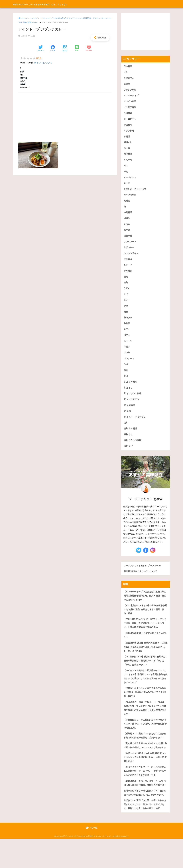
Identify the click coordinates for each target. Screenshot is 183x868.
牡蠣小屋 (128, 239)
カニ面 (127, 185)
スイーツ (128, 346)
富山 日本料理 (131, 388)
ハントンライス (132, 257)
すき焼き (128, 275)
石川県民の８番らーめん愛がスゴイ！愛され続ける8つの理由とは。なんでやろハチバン (145, 819)
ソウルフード (130, 245)
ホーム (24, 18)
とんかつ (128, 162)
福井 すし (128, 441)
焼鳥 (126, 287)
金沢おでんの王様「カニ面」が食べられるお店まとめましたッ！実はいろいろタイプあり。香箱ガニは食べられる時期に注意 (145, 833)
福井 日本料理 (131, 435)
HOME (92, 857)
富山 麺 (127, 418)
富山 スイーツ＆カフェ (135, 423)
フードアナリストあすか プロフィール (143, 573)
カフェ (127, 334)
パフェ (127, 340)
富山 (126, 382)
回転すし (128, 144)
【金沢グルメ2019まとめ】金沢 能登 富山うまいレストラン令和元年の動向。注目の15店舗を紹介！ (145, 777)
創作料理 (128, 156)
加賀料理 (128, 215)
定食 (126, 310)
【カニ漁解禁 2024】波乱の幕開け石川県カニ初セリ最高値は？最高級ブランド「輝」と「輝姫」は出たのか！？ (146, 670)
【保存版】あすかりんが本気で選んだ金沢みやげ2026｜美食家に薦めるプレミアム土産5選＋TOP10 (145, 702)
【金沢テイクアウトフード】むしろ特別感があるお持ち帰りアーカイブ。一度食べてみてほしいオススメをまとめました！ (145, 791)
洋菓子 (127, 352)
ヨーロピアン (130, 120)
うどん (127, 293)
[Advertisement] (65, 114)
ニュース (34, 18)
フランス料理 (130, 90)
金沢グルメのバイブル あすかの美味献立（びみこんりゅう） (58, 4)
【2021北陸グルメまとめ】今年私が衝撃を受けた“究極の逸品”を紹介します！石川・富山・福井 (145, 617)
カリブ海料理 (130, 197)
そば (126, 298)
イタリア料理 (130, 108)
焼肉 (126, 281)
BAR (126, 370)
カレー (127, 304)
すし (126, 72)
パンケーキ (129, 364)
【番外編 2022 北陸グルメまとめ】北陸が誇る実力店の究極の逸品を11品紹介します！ (145, 749)
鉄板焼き (128, 263)
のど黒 (127, 233)
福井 (126, 429)
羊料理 (127, 138)
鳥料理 (127, 203)
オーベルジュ (130, 179)
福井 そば (128, 453)
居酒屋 (127, 84)
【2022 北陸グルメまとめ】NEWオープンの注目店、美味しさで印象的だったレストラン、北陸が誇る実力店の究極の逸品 (145, 632)
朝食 (126, 316)
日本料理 (128, 66)
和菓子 (127, 328)
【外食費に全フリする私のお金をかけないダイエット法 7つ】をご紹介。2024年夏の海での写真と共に (145, 734)
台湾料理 (128, 114)
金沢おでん (129, 78)
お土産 (127, 150)
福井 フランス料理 (133, 447)
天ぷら (127, 227)
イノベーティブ (132, 96)
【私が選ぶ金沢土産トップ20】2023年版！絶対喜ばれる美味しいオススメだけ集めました (145, 763)
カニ (126, 168)
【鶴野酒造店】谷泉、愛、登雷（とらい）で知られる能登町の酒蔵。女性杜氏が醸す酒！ (145, 805)
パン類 (127, 358)
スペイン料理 (130, 102)
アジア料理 (129, 132)
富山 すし (128, 394)
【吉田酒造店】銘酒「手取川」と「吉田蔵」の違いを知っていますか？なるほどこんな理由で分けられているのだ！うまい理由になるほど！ (145, 718)
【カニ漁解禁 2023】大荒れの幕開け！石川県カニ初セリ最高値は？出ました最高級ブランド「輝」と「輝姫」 (146, 656)
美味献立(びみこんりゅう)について (141, 579)
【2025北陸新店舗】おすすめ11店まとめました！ (145, 644)
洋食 (126, 174)
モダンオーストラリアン (136, 191)
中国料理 (128, 126)
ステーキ (128, 269)
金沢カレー (129, 251)
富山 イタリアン (132, 406)
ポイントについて (43, 63)
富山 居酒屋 (130, 412)
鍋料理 (127, 221)
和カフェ (128, 322)
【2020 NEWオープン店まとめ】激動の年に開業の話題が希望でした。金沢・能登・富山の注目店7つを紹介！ (145, 603)
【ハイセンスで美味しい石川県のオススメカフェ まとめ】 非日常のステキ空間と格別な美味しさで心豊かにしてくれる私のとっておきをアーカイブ (145, 686)
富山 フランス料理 (133, 400)
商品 (126, 376)
